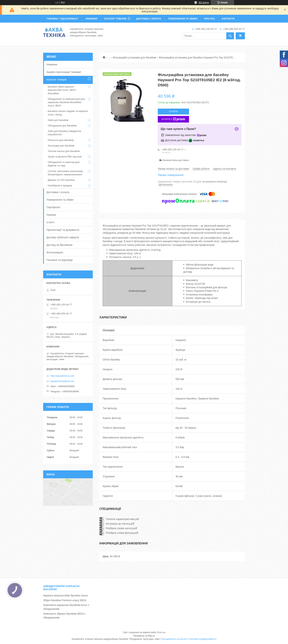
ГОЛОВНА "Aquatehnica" (63, 19)
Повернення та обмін (60, 200)
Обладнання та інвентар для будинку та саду (64, 164)
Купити (173, 112)
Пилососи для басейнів (61, 140)
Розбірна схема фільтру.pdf (122, 533)
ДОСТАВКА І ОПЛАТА (149, 19)
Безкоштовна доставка (176, 160)
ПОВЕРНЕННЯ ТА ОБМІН (183, 19)
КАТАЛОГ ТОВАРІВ (115, 19)
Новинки (52, 64)
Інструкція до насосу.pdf (120, 524)
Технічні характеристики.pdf (122, 519)
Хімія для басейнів (58, 120)
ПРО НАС (209, 19)
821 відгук (204, 3)
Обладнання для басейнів (62, 126)
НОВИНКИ (91, 19)
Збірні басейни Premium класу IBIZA (65, 600)
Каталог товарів (57, 79)
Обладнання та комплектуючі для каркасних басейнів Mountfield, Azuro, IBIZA (66, 102)
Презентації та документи (63, 230)
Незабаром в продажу (60, 185)
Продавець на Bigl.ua (144, 636)
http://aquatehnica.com (62, 376)
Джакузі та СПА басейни (61, 180)
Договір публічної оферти (63, 237)
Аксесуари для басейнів (61, 146)
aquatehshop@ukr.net (62, 381)
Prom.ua (161, 632)
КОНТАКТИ (228, 19)
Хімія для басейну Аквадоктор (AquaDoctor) (64, 133)
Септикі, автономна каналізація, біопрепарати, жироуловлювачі (65, 173)
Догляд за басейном (59, 245)
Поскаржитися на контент (174, 639)
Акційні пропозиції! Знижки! (64, 72)
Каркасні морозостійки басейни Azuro (65, 595)
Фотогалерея (55, 252)
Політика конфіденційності (203, 639)
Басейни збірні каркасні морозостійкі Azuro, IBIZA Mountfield (62, 90)
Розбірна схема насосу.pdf (121, 528)
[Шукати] (230, 36)
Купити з (173, 119)
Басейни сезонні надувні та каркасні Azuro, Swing (68, 113)
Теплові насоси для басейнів (64, 151)
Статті (50, 222)
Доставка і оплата (58, 192)
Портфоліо (53, 207)
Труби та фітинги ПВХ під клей (65, 157)
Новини (51, 215)
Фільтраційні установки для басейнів (135, 58)
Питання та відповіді (60, 260)
